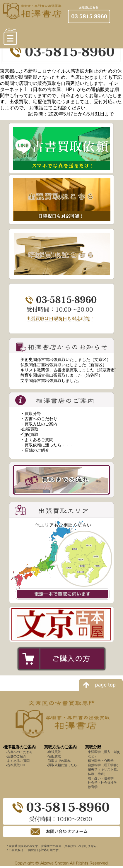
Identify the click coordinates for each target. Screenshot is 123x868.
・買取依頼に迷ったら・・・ (47, 445)
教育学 (93, 787)
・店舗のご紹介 (35, 450)
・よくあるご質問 (37, 440)
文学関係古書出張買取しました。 (51, 380)
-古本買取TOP (16, 765)
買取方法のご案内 (60, 747)
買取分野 (93, 747)
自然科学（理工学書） (104, 765)
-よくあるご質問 (18, 761)
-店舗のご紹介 (16, 756)
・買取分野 (31, 413)
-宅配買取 (29, 434)
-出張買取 (29, 429)
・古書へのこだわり (39, 419)
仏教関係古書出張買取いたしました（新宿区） (64, 365)
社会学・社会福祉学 (102, 783)
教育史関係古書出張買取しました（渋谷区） (61, 375)
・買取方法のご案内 (39, 424)
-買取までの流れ (59, 761)
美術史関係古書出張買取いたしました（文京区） (66, 359)
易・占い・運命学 (101, 778)
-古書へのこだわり (19, 752)
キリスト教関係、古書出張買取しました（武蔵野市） (70, 370)
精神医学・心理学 (101, 761)
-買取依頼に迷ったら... (63, 765)
